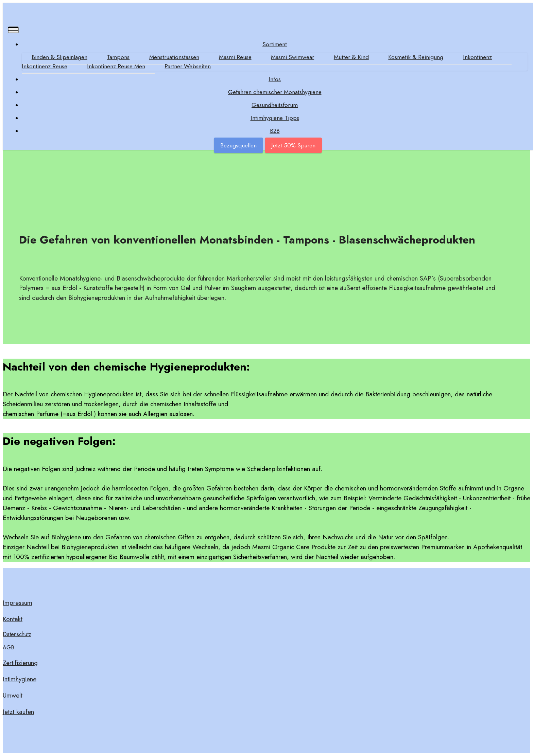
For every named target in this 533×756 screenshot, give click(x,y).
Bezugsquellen (238, 145)
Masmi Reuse (235, 57)
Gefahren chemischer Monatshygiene (275, 92)
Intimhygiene (20, 679)
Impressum (18, 602)
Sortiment (275, 44)
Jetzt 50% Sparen (293, 145)
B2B (275, 131)
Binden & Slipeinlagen (59, 57)
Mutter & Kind (351, 57)
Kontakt (13, 619)
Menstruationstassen (174, 57)
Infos (275, 79)
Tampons (118, 57)
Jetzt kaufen (18, 712)
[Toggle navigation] (13, 30)
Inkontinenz (477, 57)
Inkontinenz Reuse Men (116, 66)
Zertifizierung (20, 663)
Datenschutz (17, 634)
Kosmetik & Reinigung (416, 57)
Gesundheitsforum (275, 105)
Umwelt (13, 695)
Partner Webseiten (188, 66)
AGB (8, 647)
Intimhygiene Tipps (275, 118)
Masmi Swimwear (293, 57)
